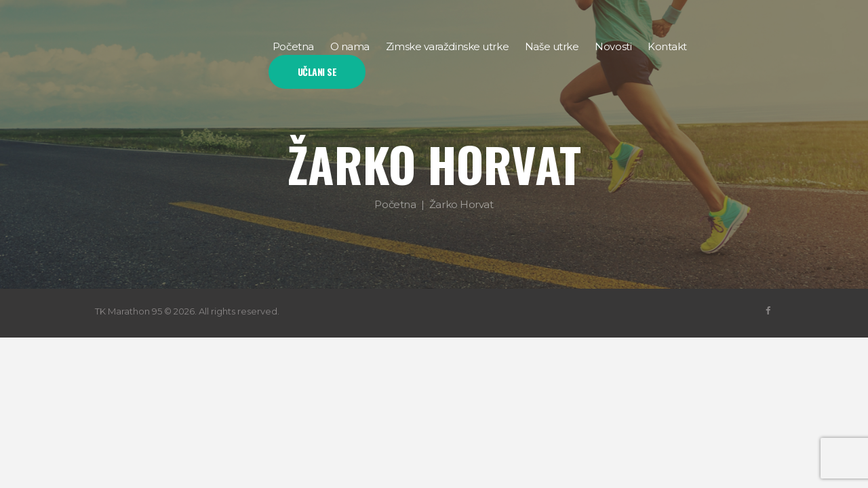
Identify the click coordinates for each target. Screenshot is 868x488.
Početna (395, 204)
